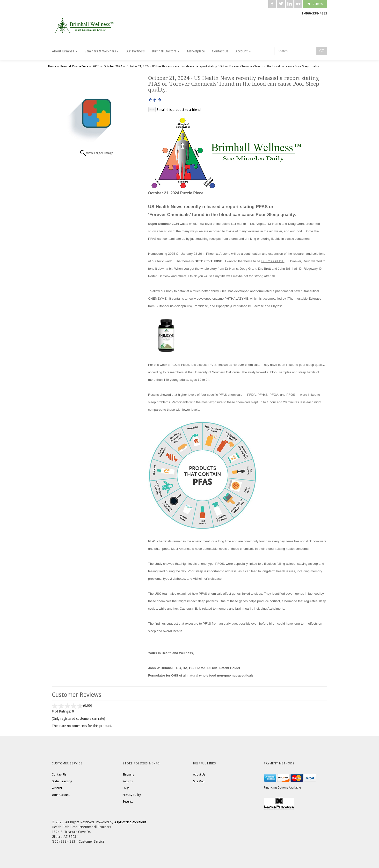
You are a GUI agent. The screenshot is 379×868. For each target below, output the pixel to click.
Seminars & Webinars (101, 51)
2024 (96, 66)
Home (52, 66)
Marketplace (196, 51)
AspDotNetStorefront (130, 822)
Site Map (199, 781)
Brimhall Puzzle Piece (74, 66)
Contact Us (220, 51)
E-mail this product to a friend (179, 110)
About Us (199, 775)
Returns (128, 781)
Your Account (61, 795)
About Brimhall (65, 51)
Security (128, 802)
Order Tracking (62, 781)
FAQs (126, 788)
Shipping (128, 775)
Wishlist (57, 788)
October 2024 (113, 66)
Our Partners (135, 51)
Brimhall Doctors (166, 51)
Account (243, 51)
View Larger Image (100, 153)
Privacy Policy (132, 795)
